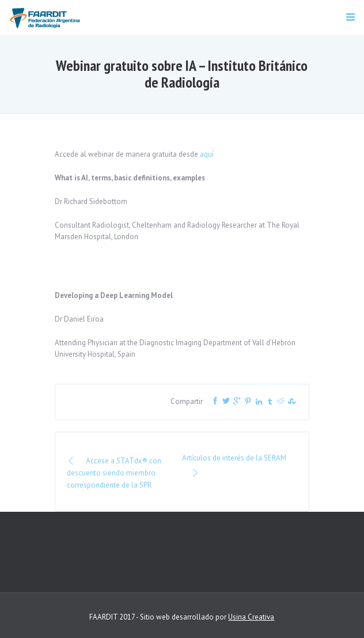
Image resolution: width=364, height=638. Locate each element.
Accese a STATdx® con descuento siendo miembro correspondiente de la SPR (114, 473)
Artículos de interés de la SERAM (234, 466)
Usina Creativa (251, 617)
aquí (207, 154)
